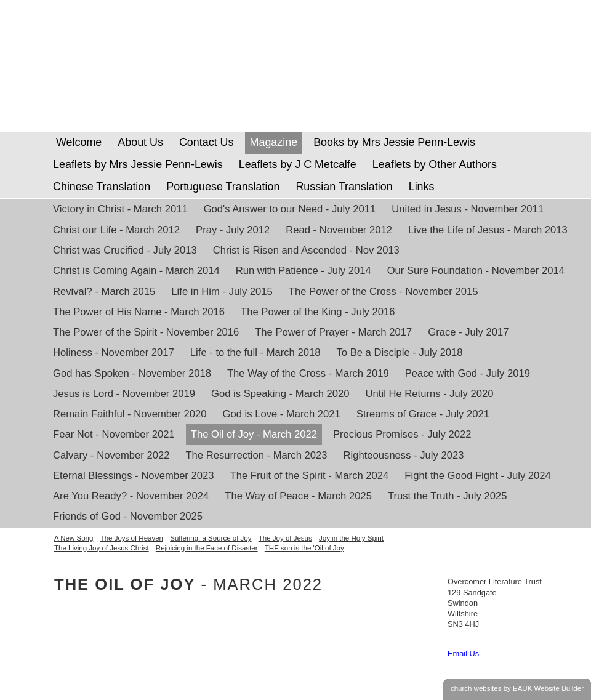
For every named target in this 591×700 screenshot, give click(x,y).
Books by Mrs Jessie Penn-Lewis (394, 142)
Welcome (77, 142)
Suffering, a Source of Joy (211, 538)
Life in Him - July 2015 (222, 292)
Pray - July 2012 (233, 230)
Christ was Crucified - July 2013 (125, 250)
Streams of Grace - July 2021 (423, 414)
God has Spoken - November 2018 (132, 373)
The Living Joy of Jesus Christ (102, 548)
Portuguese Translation (223, 187)
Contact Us (207, 142)
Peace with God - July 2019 (468, 373)
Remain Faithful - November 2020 (130, 414)
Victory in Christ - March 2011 (120, 209)
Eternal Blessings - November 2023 (134, 476)
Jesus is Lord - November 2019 (124, 394)
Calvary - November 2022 (111, 455)
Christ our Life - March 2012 (116, 230)
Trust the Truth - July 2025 (447, 496)
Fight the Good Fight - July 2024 (478, 476)
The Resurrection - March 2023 (256, 455)
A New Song (74, 538)
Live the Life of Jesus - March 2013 (488, 230)
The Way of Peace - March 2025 (298, 496)
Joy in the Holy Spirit (351, 538)
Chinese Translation (102, 187)
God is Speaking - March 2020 (280, 394)
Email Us (463, 654)
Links (422, 187)
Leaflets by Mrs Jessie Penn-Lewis (138, 164)
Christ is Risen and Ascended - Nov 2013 (306, 250)
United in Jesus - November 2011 (468, 209)
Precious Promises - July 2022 (402, 434)
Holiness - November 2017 (114, 352)
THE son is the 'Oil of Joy (304, 548)
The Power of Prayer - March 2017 (333, 332)
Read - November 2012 (339, 230)
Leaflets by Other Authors (435, 164)
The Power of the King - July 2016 (318, 312)
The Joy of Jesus (285, 538)
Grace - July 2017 (468, 332)
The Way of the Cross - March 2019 (308, 373)
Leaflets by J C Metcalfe (298, 164)
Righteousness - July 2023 (404, 455)
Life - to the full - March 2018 (255, 352)
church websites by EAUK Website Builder (517, 688)
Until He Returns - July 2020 (430, 394)
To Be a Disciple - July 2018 (399, 352)
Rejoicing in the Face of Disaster (207, 548)
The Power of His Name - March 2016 (139, 312)
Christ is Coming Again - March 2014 (136, 271)
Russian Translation (344, 187)
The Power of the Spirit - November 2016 (146, 332)
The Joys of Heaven (132, 538)
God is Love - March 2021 (282, 414)
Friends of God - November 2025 (128, 516)
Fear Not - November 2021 (114, 434)
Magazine (274, 142)
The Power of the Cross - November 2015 (384, 292)
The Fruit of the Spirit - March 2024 (310, 476)
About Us (140, 142)
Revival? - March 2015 (104, 292)
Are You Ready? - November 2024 (131, 496)
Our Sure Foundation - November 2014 (476, 271)
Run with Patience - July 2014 (304, 271)
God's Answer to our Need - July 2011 (290, 209)
